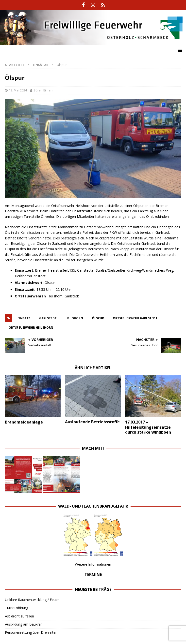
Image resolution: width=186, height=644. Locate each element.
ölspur (98, 318)
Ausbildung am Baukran (24, 624)
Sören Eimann (44, 90)
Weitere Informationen (93, 564)
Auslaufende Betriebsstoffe (92, 422)
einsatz (24, 318)
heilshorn (74, 318)
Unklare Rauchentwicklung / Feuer (32, 600)
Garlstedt (48, 318)
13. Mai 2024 (18, 90)
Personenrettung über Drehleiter (31, 632)
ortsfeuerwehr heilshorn (31, 328)
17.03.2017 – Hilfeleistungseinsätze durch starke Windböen (148, 427)
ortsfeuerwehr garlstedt (135, 318)
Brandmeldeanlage (24, 422)
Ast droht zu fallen (19, 616)
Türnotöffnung (17, 608)
